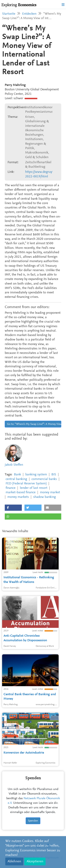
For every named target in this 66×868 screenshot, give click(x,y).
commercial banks (44, 479)
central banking (16, 479)
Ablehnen (14, 861)
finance (11, 488)
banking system (36, 475)
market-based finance (21, 492)
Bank (17, 475)
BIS (54, 475)
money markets (18, 497)
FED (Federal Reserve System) (26, 484)
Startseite (9, 14)
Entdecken (29, 14)
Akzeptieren (35, 861)
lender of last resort (34, 488)
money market (50, 492)
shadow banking (45, 497)
